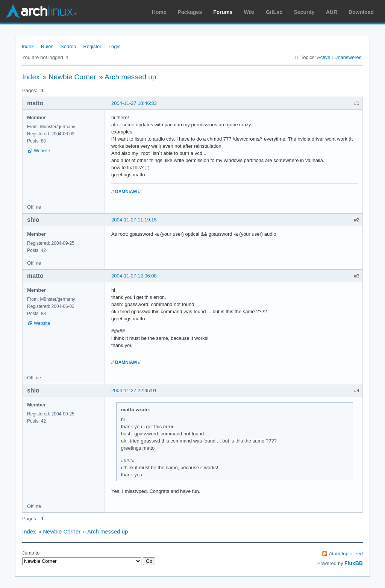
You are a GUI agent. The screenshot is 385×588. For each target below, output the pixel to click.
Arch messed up (130, 77)
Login (115, 46)
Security (304, 12)
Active (324, 57)
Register (92, 46)
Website (42, 151)
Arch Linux (41, 11)
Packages (190, 12)
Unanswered (348, 57)
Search (68, 46)
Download (361, 12)
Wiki (249, 12)
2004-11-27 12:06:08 (134, 276)
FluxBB (354, 563)
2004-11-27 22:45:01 (134, 390)
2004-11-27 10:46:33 (134, 103)
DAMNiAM (126, 192)
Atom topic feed (346, 554)
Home (159, 12)
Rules (47, 46)
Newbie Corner (72, 77)
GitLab (274, 12)
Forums (223, 12)
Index (28, 46)
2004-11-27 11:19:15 (134, 220)
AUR (332, 12)
